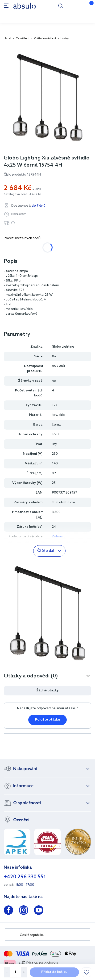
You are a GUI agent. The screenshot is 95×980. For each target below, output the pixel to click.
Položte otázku (48, 720)
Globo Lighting (63, 347)
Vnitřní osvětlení (45, 39)
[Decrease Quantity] (7, 972)
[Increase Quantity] (24, 972)
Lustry (65, 39)
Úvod (7, 39)
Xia (54, 356)
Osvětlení (23, 39)
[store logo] (25, 6)
